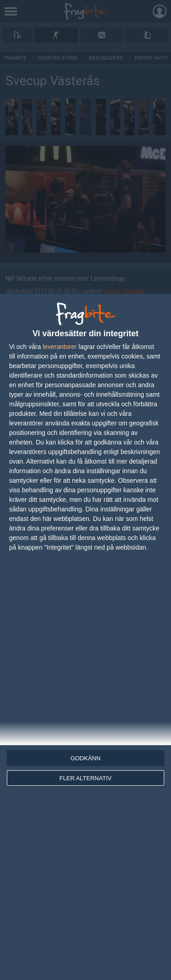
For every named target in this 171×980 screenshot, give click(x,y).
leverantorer (60, 347)
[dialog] (85, 637)
